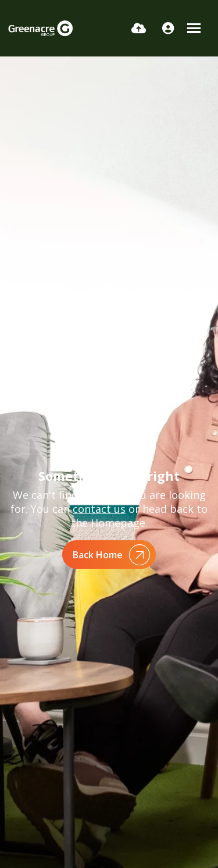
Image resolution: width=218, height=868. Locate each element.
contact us (99, 509)
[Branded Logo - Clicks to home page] (40, 28)
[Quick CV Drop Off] (139, 28)
